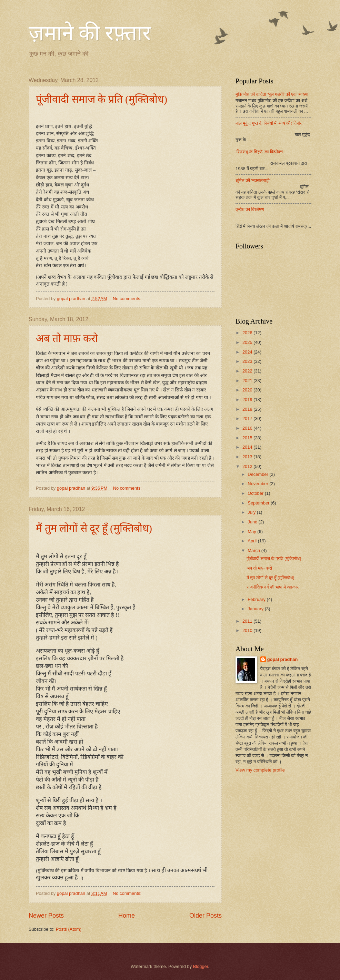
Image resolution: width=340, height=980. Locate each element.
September (259, 503)
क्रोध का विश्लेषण (250, 209)
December (258, 474)
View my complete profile (260, 770)
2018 (248, 409)
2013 (248, 457)
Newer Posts (46, 916)
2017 (248, 418)
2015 (248, 438)
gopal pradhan (283, 659)
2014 (248, 447)
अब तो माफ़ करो (67, 338)
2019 (248, 400)
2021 (248, 381)
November (258, 484)
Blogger (201, 966)
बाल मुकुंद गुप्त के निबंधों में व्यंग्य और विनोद (269, 123)
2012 (248, 466)
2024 (248, 352)
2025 (248, 342)
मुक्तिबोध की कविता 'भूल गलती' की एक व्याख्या (272, 94)
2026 (248, 333)
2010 (248, 630)
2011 (248, 621)
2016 (248, 428)
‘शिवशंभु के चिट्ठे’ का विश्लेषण (259, 152)
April (253, 541)
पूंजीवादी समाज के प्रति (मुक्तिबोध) (102, 99)
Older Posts (206, 916)
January (256, 609)
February (257, 599)
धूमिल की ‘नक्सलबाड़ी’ (253, 180)
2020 (248, 390)
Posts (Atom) (69, 929)
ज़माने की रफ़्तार (90, 33)
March (254, 550)
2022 (248, 371)
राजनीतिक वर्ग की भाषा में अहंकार (273, 587)
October (256, 493)
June (253, 522)
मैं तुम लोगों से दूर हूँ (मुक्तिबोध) (94, 528)
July (252, 512)
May (252, 532)
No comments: (128, 299)
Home (127, 916)
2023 (248, 361)
